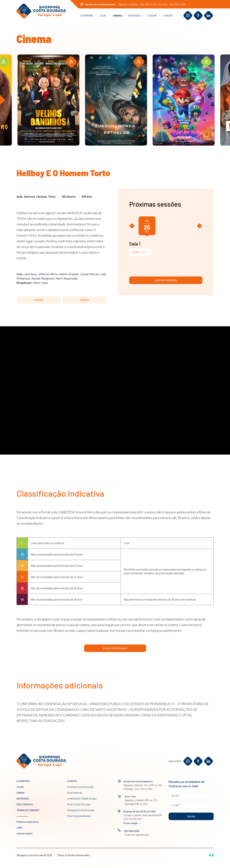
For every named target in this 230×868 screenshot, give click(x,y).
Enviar (191, 816)
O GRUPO (152, 16)
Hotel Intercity (75, 793)
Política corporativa (28, 822)
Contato (168, 16)
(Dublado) (140, 252)
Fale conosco (25, 804)
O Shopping (87, 16)
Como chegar (132, 823)
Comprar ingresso (166, 280)
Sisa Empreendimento (79, 816)
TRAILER (39, 300)
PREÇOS (85, 300)
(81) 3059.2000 (132, 831)
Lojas (103, 16)
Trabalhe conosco (28, 810)
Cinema (118, 16)
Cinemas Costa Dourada (80, 787)
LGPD (19, 828)
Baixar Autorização (115, 648)
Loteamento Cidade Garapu (82, 798)
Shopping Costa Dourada (81, 810)
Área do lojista (25, 833)
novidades (135, 16)
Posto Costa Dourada (79, 804)
